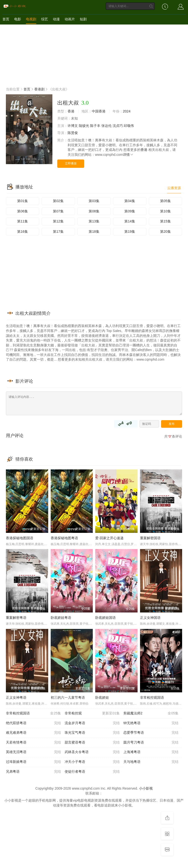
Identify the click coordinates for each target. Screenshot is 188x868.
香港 (71, 111)
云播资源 (174, 188)
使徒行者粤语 (92, 772)
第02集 (58, 201)
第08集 (94, 211)
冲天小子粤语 (92, 762)
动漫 (56, 19)
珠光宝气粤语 (92, 733)
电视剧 (31, 19)
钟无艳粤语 (151, 723)
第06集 (23, 211)
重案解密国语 (150, 538)
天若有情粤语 (33, 743)
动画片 (70, 19)
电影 (18, 19)
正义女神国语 (150, 618)
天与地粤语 (151, 762)
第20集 (165, 232)
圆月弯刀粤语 (151, 743)
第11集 (23, 221)
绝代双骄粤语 (33, 723)
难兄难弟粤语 (33, 733)
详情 (128, 155)
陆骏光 (84, 126)
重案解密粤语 (16, 618)
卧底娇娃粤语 (61, 618)
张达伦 (106, 126)
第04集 (130, 201)
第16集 (23, 232)
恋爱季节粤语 (151, 733)
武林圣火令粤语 (92, 752)
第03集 (94, 201)
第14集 (130, 221)
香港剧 (39, 89)
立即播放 (71, 163)
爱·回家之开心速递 (109, 538)
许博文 (73, 126)
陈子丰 (95, 126)
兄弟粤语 (33, 772)
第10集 (165, 211)
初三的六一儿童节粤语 (68, 697)
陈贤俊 (73, 133)
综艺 (45, 19)
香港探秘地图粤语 (64, 538)
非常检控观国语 (152, 697)
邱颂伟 (129, 126)
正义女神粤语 (16, 697)
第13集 (94, 221)
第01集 (23, 201)
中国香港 (99, 111)
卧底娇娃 (102, 697)
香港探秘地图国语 (20, 538)
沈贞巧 (118, 126)
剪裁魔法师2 (151, 713)
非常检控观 (92, 713)
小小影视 (146, 788)
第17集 (58, 232)
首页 (6, 19)
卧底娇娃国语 (106, 618)
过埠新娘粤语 (33, 762)
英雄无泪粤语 (33, 752)
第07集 (58, 211)
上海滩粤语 (151, 752)
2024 (127, 111)
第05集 (165, 201)
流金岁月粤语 (92, 723)
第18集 (94, 232)
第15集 (165, 221)
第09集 (130, 211)
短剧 (83, 19)
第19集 (130, 232)
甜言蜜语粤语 (92, 743)
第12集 (58, 221)
